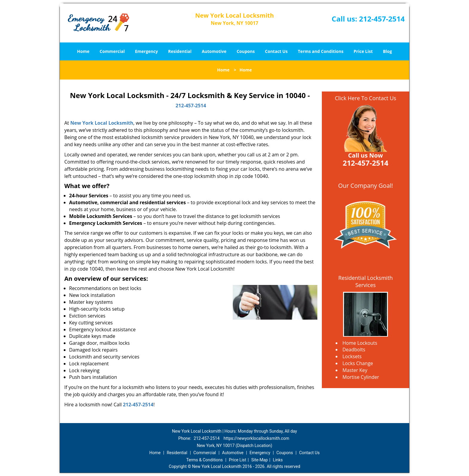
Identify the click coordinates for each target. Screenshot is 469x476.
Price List (363, 51)
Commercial (112, 51)
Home (83, 51)
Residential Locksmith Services (366, 281)
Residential (180, 51)
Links (278, 460)
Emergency (146, 51)
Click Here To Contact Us (365, 98)
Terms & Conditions (205, 460)
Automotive (214, 51)
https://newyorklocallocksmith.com (256, 438)
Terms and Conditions (321, 51)
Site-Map (259, 460)
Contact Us (276, 51)
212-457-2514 (382, 19)
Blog (387, 51)
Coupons (246, 51)
